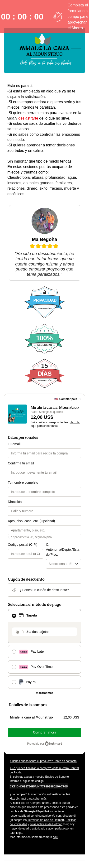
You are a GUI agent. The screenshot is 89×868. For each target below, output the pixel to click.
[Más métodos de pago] (44, 693)
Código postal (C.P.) (23, 545)
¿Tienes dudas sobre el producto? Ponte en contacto (43, 761)
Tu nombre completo (23, 482)
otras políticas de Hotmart (46, 824)
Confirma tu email (21, 463)
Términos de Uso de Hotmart (45, 820)
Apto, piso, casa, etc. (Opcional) (31, 521)
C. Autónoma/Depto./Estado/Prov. (63, 550)
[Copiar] (39, 786)
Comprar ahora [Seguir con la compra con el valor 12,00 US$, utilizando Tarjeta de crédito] (45, 732)
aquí (55, 837)
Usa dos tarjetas (37, 632)
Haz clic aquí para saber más (28, 799)
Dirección (15, 502)
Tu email (14, 444)
